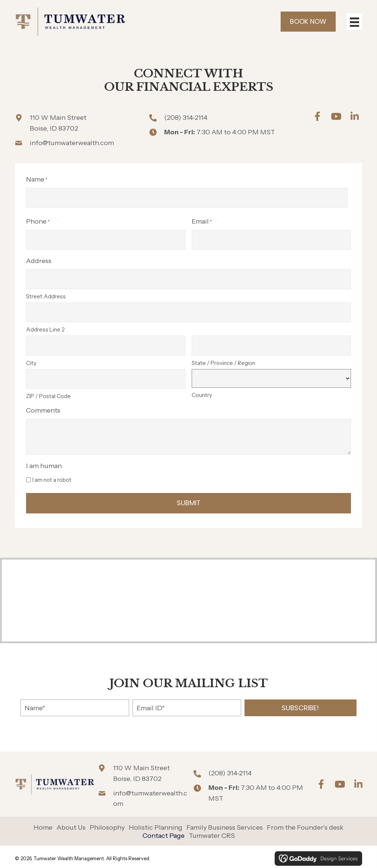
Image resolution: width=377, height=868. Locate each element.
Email (202, 221)
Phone (38, 221)
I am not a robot (52, 476)
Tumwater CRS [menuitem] (212, 832)
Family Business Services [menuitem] (225, 825)
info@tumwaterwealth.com (72, 143)
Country (202, 392)
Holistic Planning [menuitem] (156, 825)
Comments (43, 407)
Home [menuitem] (43, 825)
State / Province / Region (223, 360)
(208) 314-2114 (186, 118)
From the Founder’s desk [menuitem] (305, 825)
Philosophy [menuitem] (107, 825)
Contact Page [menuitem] (164, 832)
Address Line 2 (45, 328)
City (31, 360)
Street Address (46, 295)
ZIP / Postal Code (48, 393)
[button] (317, 116)
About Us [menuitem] (71, 825)
